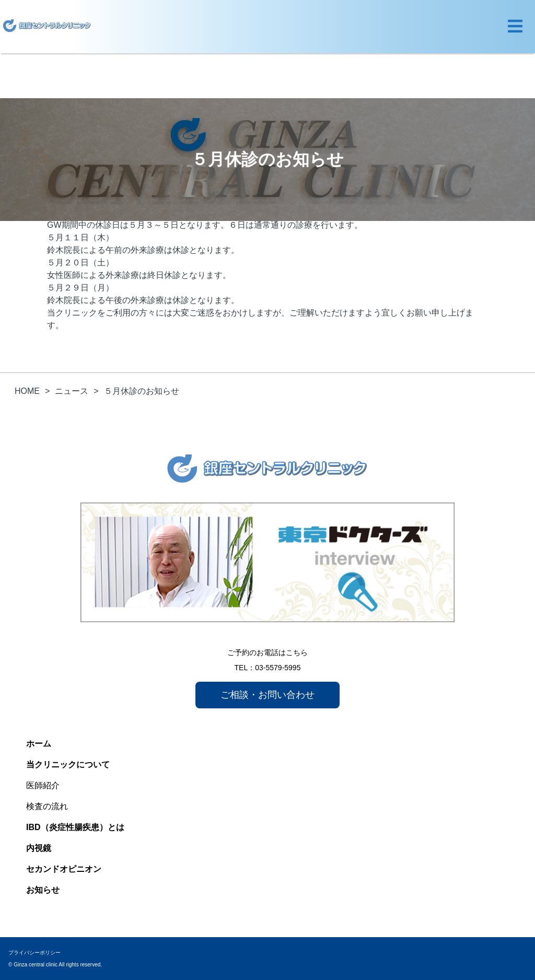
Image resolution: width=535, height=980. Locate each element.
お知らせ (43, 890)
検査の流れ (47, 806)
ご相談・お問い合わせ (267, 695)
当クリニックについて (68, 765)
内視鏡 (39, 848)
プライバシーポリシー (34, 953)
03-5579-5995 (278, 668)
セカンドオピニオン (64, 869)
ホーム (39, 744)
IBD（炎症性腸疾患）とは (75, 827)
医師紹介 (43, 785)
